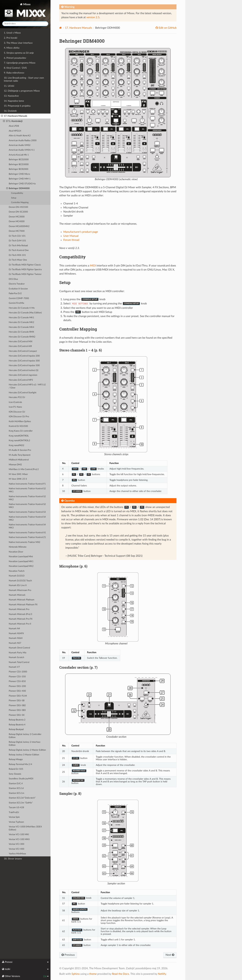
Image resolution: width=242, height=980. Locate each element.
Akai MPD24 (15, 131)
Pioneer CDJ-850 (17, 681)
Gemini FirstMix (16, 303)
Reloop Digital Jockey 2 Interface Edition (25, 744)
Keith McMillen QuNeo (20, 422)
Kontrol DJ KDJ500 (18, 426)
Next (170, 955)
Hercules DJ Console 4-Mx (22, 308)
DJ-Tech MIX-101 (17, 255)
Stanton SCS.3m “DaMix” (21, 803)
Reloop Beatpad (16, 729)
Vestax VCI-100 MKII (19, 839)
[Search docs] (25, 24)
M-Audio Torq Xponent (20, 455)
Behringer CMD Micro (19, 174)
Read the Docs (120, 974)
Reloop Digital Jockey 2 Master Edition (27, 750)
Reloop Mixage (16, 759)
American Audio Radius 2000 (23, 141)
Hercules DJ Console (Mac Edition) (25, 313)
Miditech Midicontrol (19, 460)
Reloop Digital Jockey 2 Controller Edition (25, 736)
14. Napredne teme (14, 101)
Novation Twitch (17, 571)
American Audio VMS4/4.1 (22, 150)
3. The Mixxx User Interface (18, 43)
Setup (14, 198)
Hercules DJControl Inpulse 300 (24, 361)
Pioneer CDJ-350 (17, 677)
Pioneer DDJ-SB (17, 701)
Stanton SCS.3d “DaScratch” (22, 798)
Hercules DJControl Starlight (23, 393)
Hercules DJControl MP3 (21, 380)
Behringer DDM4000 (18, 189)
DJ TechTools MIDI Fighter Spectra (25, 270)
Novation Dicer (16, 552)
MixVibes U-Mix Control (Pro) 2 (24, 469)
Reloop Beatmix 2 (17, 720)
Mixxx (25, 11)
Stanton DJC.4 (16, 784)
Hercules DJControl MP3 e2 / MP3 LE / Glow (27, 386)
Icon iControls (15, 402)
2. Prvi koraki (11, 38)
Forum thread (71, 240)
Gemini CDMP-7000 (19, 298)
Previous (68, 955)
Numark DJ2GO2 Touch (20, 581)
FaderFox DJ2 (15, 294)
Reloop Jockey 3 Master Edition (24, 755)
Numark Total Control (19, 662)
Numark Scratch (16, 657)
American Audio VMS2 (20, 145)
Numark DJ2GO (17, 576)
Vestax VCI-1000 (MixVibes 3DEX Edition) (25, 828)
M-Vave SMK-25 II (18, 479)
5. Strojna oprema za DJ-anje (19, 53)
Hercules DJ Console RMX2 (22, 337)
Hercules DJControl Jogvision (23, 375)
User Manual (71, 236)
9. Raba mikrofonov (14, 73)
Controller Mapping (20, 202)
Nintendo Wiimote (18, 547)
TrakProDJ (14, 812)
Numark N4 (14, 629)
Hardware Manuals (78, 28)
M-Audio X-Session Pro (20, 450)
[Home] (61, 28)
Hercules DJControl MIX (21, 342)
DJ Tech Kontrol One (19, 250)
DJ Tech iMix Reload (18, 246)
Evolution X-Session (18, 289)
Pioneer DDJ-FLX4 (18, 696)
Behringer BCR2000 (19, 169)
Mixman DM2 (15, 465)
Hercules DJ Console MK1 (21, 318)
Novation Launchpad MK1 (21, 562)
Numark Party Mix (18, 653)
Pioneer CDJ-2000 (18, 672)
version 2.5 (93, 17)
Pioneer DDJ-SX (17, 715)
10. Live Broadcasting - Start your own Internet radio (24, 79)
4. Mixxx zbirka (12, 48)
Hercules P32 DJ (17, 397)
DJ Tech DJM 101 (17, 241)
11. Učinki (9, 86)
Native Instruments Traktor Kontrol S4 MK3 (27, 526)
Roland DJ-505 (16, 769)
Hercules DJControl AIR (20, 346)
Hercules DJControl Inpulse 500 (24, 366)
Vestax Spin (14, 817)
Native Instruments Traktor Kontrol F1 (27, 484)
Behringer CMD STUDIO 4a (22, 184)
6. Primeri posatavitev (15, 58)
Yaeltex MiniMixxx (17, 854)
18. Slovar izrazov (13, 859)
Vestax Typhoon (16, 822)
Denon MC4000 (17, 222)
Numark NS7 (15, 643)
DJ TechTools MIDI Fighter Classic (25, 265)
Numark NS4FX (16, 634)
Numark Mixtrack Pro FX (21, 619)
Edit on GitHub (167, 28)
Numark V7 (14, 667)
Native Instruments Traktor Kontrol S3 (27, 512)
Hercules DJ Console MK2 (21, 322)
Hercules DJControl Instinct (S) (23, 370)
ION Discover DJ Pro (19, 417)
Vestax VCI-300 (17, 844)
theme (93, 974)
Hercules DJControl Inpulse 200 (24, 356)
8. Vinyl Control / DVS (15, 68)
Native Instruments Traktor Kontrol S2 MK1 (27, 490)
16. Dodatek (10, 111)
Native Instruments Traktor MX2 (25, 542)
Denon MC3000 (17, 217)
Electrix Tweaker (17, 284)
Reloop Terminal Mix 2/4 (20, 764)
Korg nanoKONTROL (19, 436)
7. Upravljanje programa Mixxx (20, 63)
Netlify (162, 974)
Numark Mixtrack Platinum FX (23, 605)
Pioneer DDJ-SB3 (17, 710)
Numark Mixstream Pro (20, 590)
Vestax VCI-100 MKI (19, 835)
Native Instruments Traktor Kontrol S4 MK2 (27, 519)
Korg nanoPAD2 (17, 445)
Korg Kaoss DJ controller (21, 431)
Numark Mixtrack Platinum (22, 600)
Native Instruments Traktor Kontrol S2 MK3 (27, 506)
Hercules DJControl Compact (23, 351)
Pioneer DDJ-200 (17, 686)
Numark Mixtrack (17, 595)
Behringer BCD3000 (19, 165)
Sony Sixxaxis (15, 774)
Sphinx (76, 974)
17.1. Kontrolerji (13, 121)
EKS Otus (13, 279)
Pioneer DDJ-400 (17, 691)
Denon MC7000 (17, 231)
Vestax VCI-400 (17, 849)
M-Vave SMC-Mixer (18, 474)
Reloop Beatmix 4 (17, 725)
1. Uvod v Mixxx (12, 33)
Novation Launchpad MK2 (21, 566)
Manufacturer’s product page (81, 232)
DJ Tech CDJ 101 (17, 236)
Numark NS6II (16, 638)
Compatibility (17, 193)
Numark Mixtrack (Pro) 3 (20, 614)
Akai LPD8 (14, 126)
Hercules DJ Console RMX (21, 332)
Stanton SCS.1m (17, 793)
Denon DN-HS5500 (18, 207)
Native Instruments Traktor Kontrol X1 (27, 533)
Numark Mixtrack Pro (19, 609)
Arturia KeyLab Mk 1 (19, 155)
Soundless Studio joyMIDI (21, 779)
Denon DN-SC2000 (18, 212)
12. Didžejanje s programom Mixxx (22, 91)
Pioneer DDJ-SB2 (17, 706)
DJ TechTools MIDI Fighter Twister (25, 274)
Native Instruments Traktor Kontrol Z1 (27, 537)
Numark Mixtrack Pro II (20, 624)
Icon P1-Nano (15, 407)
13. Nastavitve (11, 96)
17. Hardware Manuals (14, 116)
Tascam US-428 (16, 808)
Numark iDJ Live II (18, 585)
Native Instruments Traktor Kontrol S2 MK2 (27, 498)
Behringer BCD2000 (19, 160)
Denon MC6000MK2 (19, 226)
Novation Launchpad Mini (21, 557)
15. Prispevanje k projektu (17, 106)
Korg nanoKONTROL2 (19, 441)
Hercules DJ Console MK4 (21, 327)
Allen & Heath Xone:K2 (20, 136)
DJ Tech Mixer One (18, 260)
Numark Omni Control (19, 648)
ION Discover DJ (17, 412)
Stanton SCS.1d (16, 788)
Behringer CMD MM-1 (20, 179)
